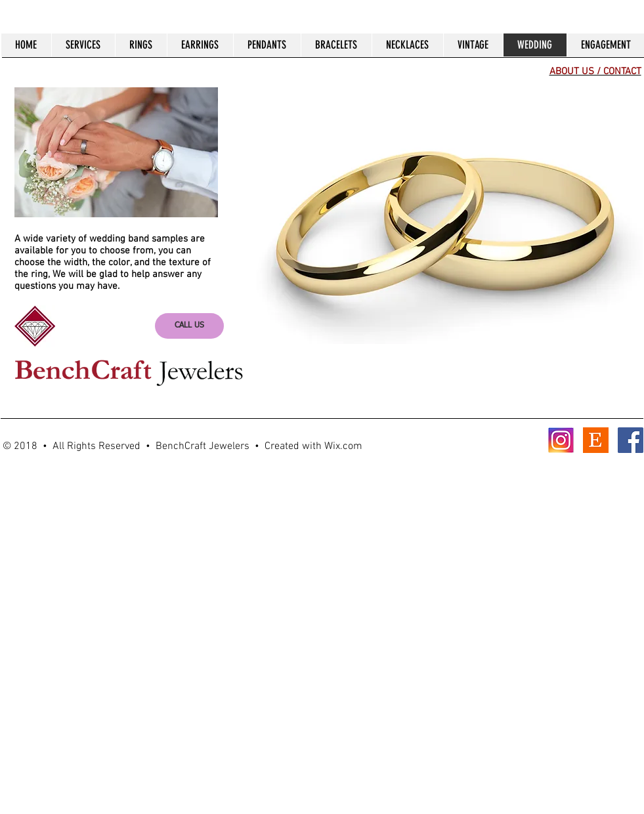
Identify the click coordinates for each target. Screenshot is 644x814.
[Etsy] (596, 440)
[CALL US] (189, 326)
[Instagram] (561, 440)
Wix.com (343, 446)
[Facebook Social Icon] (631, 440)
